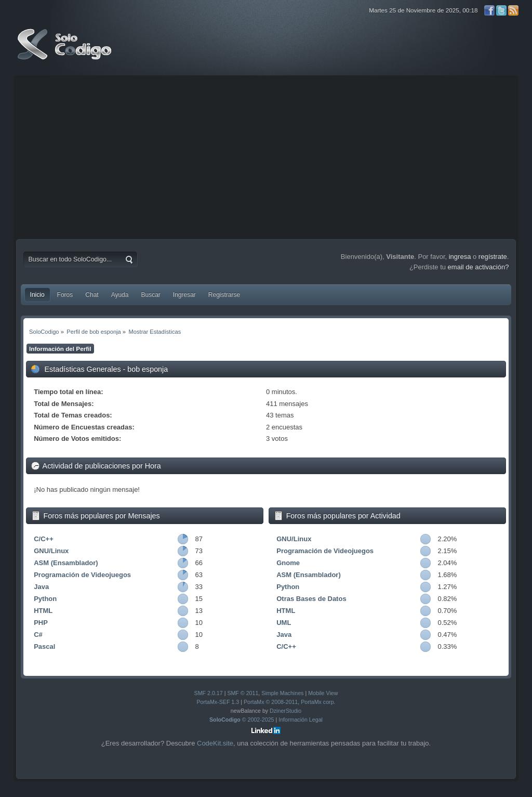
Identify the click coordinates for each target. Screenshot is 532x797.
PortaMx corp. (318, 702)
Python (45, 599)
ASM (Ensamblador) (66, 563)
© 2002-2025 (242, 720)
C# (38, 635)
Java (41, 587)
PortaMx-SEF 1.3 (218, 702)
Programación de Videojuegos (82, 575)
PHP (41, 623)
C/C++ (44, 539)
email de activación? (478, 267)
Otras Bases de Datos (311, 599)
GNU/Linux (51, 551)
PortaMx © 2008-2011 (271, 702)
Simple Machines (282, 693)
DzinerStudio (285, 711)
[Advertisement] (266, 156)
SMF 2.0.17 (209, 693)
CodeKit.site (215, 743)
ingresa (460, 257)
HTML (43, 611)
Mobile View (323, 693)
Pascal (44, 646)
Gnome (288, 563)
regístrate (493, 257)
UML (284, 623)
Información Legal (301, 720)
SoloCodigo (65, 52)
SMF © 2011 (243, 693)
